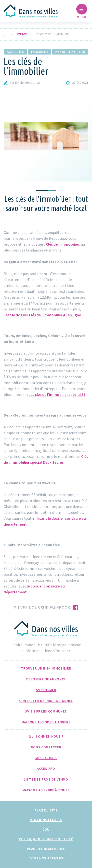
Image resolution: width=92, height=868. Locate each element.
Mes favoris (46, 758)
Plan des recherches (46, 849)
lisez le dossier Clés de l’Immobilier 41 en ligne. (43, 315)
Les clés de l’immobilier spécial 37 (57, 394)
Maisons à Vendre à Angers (46, 722)
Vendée (22, 34)
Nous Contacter (46, 747)
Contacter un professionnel (46, 701)
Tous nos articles (46, 858)
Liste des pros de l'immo (46, 779)
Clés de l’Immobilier (63, 244)
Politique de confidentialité (46, 839)
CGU (46, 829)
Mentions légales (46, 820)
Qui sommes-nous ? (46, 736)
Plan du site (46, 810)
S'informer (46, 690)
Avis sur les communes (46, 711)
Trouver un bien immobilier (46, 668)
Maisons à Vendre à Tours (46, 790)
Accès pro (46, 769)
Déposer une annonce (46, 679)
